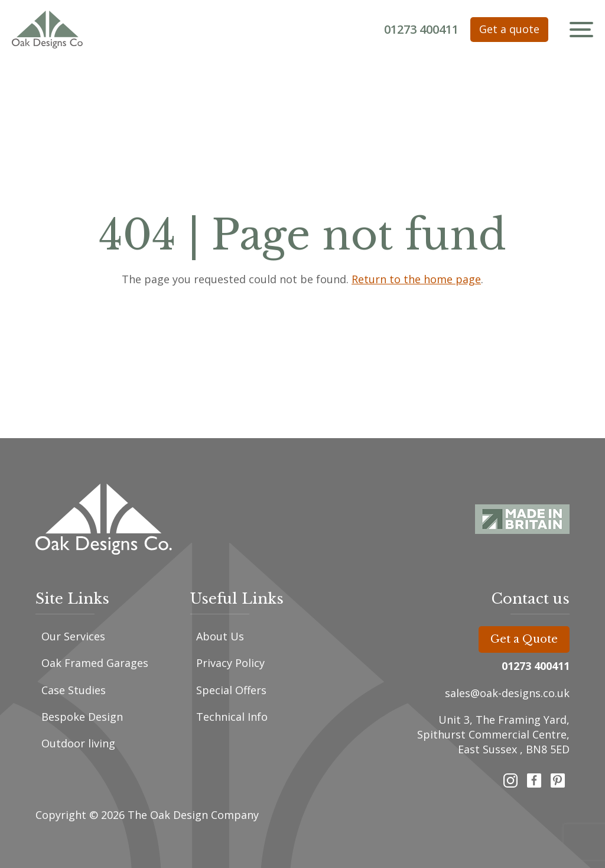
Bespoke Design (82, 717)
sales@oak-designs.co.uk (507, 693)
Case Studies (74, 690)
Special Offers (231, 690)
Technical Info (232, 717)
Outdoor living (78, 743)
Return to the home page (416, 279)
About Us (220, 636)
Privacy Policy (230, 663)
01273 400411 (421, 29)
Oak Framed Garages (95, 663)
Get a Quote (524, 639)
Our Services (73, 636)
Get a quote (509, 29)
